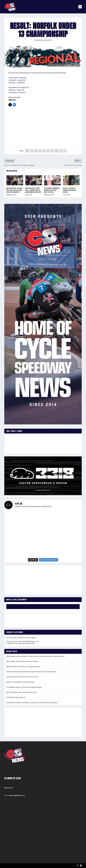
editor (42, 40)
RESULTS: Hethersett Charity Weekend (20, 682)
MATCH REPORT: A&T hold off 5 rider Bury (21, 692)
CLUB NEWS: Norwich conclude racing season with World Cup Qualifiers (32, 703)
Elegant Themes (15, 866)
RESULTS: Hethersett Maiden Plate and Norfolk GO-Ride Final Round (31, 672)
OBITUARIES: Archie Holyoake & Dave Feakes (22, 661)
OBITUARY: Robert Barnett (16, 697)
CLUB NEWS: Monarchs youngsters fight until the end (52, 190)
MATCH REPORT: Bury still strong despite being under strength (33, 190)
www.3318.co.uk (9, 788)
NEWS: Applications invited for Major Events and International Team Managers (35, 656)
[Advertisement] (43, 124)
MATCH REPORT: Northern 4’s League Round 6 (23, 667)
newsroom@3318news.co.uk (29, 641)
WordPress (28, 866)
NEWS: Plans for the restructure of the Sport (23, 677)
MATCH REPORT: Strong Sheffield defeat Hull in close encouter (14, 190)
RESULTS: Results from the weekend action (69, 190)
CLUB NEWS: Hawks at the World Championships (24, 687)
